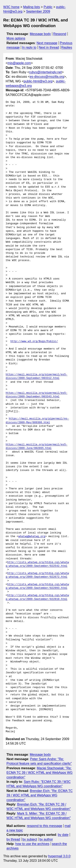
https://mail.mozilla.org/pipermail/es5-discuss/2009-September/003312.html (36, 376)
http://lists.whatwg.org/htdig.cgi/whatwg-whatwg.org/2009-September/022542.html (37, 564)
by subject (30, 839)
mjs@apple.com (19, 63)
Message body (40, 34)
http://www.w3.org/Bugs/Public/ (34, 341)
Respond (60, 34)
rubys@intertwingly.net (45, 72)
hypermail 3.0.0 (59, 856)
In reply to (29, 47)
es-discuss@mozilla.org (47, 77)
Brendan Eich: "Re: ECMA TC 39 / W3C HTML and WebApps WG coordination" (40, 795)
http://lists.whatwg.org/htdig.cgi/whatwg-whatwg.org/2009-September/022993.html (37, 586)
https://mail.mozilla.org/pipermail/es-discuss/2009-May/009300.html (37, 421)
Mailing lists (32, 7)
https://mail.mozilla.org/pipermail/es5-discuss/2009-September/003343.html (36, 395)
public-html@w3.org (38, 81)
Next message (47, 43)
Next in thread (49, 47)
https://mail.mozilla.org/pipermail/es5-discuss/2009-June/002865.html (36, 446)
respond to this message (44, 826)
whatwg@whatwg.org (32, 537)
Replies (67, 47)
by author (46, 839)
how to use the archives (32, 844)
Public (48, 7)
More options (16, 38)
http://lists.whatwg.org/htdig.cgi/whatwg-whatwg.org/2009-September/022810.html (37, 597)
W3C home (11, 7)
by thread (13, 839)
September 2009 (38, 11)
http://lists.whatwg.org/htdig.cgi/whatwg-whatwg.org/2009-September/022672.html (37, 575)
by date (63, 835)
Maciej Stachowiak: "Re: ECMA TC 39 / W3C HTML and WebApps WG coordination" (40, 773)
